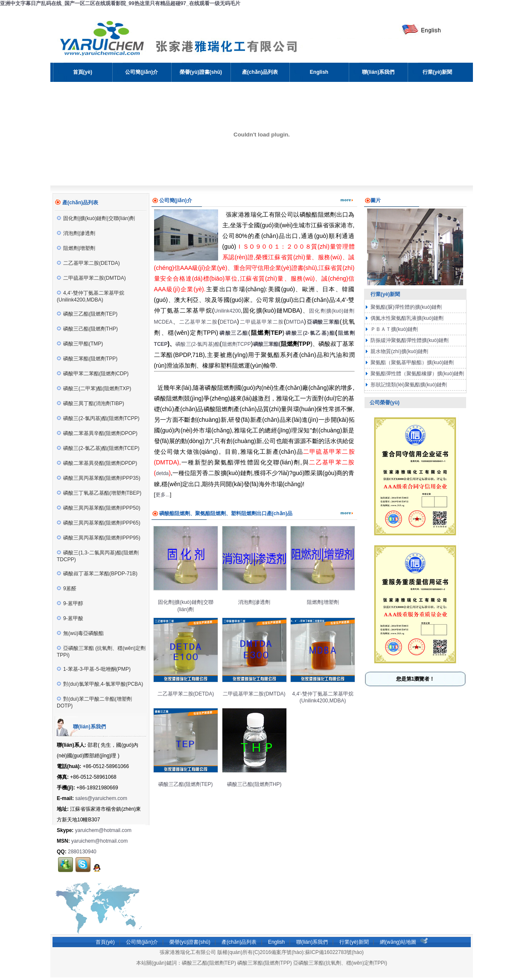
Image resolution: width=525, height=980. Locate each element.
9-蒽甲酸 (70, 618)
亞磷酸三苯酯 (323, 322)
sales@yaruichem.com (101, 798)
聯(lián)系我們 (312, 942)
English (276, 942)
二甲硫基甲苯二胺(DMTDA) (91, 278)
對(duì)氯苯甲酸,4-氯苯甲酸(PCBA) (100, 684)
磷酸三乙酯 (234, 333)
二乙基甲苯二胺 (198, 322)
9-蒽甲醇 (70, 603)
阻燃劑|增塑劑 (76, 248)
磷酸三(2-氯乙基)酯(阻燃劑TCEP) (98, 448)
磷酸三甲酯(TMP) (80, 344)
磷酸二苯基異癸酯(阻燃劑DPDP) (97, 463)
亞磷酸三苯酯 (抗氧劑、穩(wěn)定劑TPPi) (101, 652)
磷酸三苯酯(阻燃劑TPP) (87, 359)
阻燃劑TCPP (236, 344)
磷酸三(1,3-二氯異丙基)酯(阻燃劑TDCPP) (98, 556)
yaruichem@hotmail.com (103, 830)
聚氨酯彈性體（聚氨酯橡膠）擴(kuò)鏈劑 (417, 374)
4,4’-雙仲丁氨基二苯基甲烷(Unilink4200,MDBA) (90, 296)
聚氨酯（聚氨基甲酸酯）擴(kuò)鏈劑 (412, 362)
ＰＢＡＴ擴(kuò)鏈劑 (394, 329)
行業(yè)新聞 (354, 942)
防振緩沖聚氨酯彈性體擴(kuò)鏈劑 (409, 340)
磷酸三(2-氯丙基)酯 (197, 344)
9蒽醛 (67, 589)
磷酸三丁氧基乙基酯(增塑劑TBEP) (99, 493)
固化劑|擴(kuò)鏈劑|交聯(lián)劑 (96, 218)
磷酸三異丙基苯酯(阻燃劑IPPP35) (99, 478)
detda (162, 473)
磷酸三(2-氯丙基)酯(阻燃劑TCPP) (98, 418)
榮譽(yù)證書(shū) (190, 942)
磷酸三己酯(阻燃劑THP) (87, 329)
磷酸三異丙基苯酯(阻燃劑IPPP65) (99, 523)
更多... (163, 495)
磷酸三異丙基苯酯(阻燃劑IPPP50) (99, 508)
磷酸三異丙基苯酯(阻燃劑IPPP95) (99, 538)
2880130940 (82, 852)
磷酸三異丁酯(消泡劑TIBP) (90, 403)
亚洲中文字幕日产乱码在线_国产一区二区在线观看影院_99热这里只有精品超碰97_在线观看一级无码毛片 (120, 3)
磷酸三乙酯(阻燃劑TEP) (87, 314)
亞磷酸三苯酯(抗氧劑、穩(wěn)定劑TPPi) (340, 963)
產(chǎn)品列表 (239, 942)
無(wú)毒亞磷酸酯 (80, 633)
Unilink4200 (228, 311)
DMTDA (295, 322)
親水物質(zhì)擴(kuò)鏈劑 (399, 351)
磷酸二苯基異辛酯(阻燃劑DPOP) (97, 433)
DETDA (229, 322)
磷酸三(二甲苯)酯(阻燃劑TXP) (94, 389)
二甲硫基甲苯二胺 (262, 322)
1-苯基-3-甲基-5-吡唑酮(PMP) (94, 669)
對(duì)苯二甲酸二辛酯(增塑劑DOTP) (94, 702)
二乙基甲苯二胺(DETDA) (88, 263)
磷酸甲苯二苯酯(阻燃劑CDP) (93, 374)
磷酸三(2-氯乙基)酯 (310, 333)
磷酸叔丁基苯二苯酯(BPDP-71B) (97, 574)
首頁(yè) (105, 942)
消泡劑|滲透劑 (76, 233)
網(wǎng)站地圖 (398, 942)
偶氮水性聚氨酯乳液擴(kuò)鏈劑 (407, 318)
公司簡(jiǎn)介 (142, 942)
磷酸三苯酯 (266, 344)
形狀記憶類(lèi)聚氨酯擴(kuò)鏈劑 (408, 385)
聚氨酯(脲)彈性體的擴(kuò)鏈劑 (406, 307)
